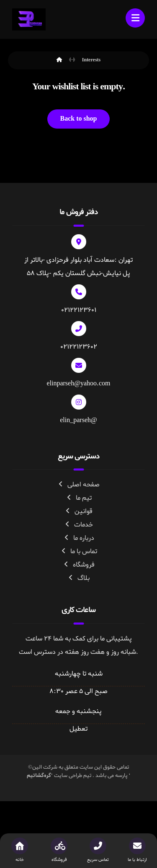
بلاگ (78, 578)
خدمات (78, 525)
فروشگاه (79, 565)
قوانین (78, 511)
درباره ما (79, 538)
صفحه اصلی (78, 485)
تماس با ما (79, 552)
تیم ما (79, 498)
